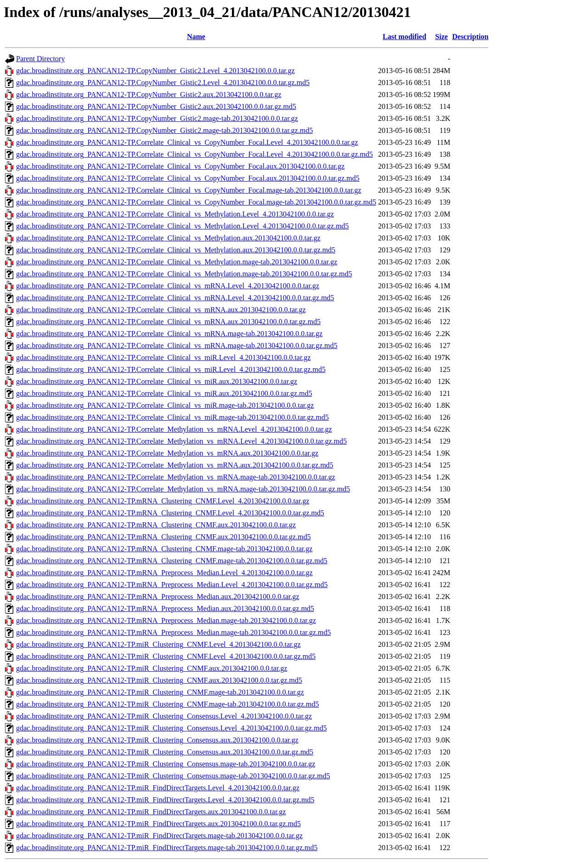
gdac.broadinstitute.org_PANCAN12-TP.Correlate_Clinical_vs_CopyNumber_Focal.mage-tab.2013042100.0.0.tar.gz (189, 190)
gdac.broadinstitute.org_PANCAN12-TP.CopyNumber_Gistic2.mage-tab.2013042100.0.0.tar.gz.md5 (164, 130)
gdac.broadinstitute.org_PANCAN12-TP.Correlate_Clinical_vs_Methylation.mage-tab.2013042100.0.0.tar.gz (177, 262)
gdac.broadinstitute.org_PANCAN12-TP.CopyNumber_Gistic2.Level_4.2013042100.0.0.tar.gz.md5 (163, 83)
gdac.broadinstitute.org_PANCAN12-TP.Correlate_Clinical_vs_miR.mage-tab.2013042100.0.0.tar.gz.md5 (172, 417)
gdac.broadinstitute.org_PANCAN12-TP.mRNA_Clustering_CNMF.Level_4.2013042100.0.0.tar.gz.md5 (170, 513)
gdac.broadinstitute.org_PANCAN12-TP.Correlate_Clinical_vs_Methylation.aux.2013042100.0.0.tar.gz (168, 238)
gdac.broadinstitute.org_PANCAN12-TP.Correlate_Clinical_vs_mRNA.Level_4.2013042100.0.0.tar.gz (168, 286)
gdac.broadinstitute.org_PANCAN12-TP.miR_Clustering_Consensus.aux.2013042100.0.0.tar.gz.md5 (165, 752)
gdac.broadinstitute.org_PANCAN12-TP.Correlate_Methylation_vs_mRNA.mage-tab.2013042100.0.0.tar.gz (176, 477)
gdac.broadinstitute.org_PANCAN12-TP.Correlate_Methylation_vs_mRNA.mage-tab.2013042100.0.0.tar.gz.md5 (183, 489)
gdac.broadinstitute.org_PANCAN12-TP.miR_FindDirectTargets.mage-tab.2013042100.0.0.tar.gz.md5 (167, 848)
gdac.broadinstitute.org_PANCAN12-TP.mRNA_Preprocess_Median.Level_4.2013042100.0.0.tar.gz (164, 573)
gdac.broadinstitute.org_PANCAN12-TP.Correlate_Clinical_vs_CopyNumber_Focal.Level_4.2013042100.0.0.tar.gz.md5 (195, 154)
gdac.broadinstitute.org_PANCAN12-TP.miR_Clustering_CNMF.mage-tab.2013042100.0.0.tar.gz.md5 (167, 704)
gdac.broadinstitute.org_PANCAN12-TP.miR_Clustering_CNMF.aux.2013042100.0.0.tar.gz (152, 668)
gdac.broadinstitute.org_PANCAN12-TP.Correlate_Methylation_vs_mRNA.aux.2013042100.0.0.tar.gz (167, 453)
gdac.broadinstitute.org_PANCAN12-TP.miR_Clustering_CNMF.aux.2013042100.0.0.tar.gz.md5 (159, 680)
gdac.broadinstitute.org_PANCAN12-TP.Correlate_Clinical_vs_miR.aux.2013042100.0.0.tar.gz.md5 (164, 393)
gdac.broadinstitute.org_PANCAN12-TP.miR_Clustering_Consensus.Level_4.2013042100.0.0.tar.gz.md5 (171, 728)
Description (470, 37)
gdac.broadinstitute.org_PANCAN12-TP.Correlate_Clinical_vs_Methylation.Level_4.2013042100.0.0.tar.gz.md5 (182, 226)
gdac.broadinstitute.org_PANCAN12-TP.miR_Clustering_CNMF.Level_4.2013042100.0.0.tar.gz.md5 (166, 656)
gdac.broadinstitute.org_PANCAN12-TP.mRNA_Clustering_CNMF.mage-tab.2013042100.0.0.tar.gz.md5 (172, 561)
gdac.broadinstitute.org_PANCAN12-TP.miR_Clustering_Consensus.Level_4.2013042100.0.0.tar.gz (164, 716)
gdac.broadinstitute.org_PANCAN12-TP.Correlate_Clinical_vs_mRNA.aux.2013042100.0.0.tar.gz (161, 310)
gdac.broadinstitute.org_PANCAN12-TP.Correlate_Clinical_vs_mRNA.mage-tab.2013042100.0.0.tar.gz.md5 (177, 345)
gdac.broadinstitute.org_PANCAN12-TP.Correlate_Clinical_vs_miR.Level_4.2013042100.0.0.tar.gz (163, 357)
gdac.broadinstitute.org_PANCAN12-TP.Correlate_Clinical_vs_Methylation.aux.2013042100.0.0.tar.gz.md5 (176, 250)
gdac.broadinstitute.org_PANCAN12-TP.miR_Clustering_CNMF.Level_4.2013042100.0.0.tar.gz (158, 644)
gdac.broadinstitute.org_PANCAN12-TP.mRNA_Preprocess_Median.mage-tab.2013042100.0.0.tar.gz (166, 620)
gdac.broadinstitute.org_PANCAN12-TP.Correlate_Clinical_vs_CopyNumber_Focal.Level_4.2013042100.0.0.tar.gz (187, 142)
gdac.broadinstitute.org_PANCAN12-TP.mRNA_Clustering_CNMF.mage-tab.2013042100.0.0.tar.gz (164, 549)
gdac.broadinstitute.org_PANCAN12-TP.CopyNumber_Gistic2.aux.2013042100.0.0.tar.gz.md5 (156, 106)
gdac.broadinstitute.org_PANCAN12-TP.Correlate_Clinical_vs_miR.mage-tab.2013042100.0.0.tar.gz (165, 405)
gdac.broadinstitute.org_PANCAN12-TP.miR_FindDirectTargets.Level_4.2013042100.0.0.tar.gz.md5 (165, 800)
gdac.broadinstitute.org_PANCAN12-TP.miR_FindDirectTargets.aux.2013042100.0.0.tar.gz (151, 812)
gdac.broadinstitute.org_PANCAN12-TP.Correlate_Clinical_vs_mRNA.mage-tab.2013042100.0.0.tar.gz (169, 334)
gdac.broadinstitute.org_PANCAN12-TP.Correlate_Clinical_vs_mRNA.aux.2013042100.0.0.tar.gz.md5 (168, 322)
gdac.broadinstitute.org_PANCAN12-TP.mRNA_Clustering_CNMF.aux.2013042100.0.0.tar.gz (156, 525)
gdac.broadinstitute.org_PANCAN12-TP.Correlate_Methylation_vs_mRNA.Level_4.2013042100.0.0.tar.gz (174, 429)
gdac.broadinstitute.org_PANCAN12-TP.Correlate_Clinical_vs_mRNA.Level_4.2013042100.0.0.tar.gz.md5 (175, 298)
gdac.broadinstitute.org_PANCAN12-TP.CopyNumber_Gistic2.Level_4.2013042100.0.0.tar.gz (155, 71)
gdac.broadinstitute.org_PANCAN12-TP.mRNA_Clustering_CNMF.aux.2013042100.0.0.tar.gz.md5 (163, 537)
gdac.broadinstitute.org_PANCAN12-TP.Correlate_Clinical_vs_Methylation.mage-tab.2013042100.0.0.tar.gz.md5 (184, 274)
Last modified (404, 37)
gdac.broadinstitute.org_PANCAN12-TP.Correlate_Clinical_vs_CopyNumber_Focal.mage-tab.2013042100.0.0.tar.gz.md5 (196, 202)
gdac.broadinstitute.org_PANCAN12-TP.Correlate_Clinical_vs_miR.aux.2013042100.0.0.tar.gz (157, 381)
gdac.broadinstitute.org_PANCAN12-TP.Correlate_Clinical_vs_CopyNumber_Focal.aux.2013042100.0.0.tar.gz (180, 166)
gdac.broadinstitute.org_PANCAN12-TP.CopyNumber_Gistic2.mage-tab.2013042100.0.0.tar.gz (157, 118)
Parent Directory (40, 59)
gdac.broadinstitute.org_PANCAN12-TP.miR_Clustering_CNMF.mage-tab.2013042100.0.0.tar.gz (160, 692)
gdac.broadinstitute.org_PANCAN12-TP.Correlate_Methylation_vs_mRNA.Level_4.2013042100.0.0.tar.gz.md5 (181, 441)
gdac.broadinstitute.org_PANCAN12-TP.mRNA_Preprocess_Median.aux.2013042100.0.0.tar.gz (158, 597)
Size (441, 37)
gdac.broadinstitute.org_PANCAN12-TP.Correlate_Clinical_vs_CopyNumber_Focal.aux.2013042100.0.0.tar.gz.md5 (188, 178)
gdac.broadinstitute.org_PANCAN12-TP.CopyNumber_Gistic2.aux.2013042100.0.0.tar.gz (149, 94)
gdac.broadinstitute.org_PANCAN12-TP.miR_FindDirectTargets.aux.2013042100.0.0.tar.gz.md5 (158, 824)
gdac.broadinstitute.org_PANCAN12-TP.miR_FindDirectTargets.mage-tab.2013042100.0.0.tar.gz (159, 836)
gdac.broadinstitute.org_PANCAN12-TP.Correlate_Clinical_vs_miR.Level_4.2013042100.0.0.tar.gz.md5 (171, 369)
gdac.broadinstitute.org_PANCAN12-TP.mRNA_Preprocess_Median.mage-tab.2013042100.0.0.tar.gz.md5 (173, 632)
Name (196, 37)
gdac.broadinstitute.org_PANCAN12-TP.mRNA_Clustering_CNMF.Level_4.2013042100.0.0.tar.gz (163, 501)
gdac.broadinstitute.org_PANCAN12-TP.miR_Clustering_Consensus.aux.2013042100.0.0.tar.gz (157, 740)
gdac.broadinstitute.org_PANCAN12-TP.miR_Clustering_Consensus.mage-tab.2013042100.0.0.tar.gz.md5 (173, 776)
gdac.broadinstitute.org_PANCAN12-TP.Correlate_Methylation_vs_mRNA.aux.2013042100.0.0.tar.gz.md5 (175, 465)
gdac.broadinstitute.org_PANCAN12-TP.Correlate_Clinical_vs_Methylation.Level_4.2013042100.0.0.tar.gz (175, 214)
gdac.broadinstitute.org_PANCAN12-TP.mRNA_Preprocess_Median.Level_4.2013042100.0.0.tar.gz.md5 (172, 585)
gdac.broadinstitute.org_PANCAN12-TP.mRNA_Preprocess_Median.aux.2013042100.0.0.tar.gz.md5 (165, 608)
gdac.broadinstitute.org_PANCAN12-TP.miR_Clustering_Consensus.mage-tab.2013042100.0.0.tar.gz (166, 764)
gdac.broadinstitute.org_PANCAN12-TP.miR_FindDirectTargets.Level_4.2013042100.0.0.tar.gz (158, 788)
